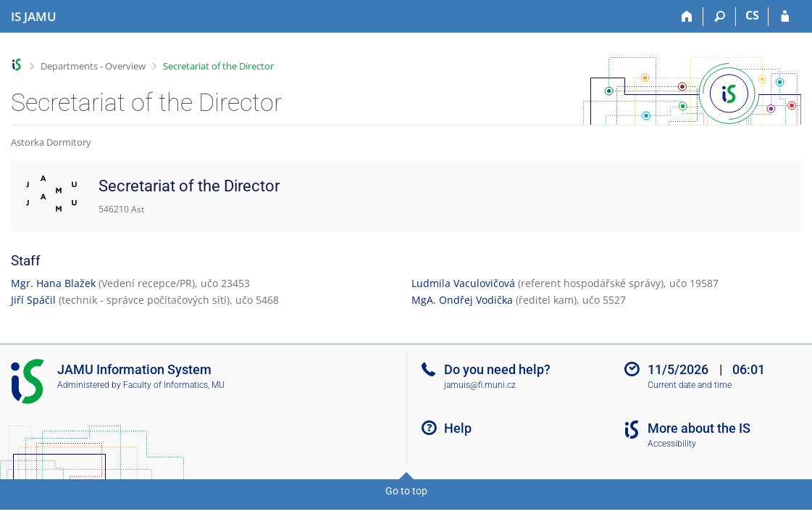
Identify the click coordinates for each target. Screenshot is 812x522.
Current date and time (690, 385)
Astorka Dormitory (51, 142)
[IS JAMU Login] (785, 17)
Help (458, 428)
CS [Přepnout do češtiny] (752, 15)
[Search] (720, 17)
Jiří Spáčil (33, 300)
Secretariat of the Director (218, 66)
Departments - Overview (93, 66)
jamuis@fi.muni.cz (480, 385)
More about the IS (699, 428)
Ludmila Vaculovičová (463, 283)
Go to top (406, 491)
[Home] (687, 17)
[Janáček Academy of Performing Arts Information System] (34, 17)
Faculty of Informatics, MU (174, 385)
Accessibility (672, 444)
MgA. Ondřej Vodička (462, 300)
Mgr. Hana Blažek (53, 283)
